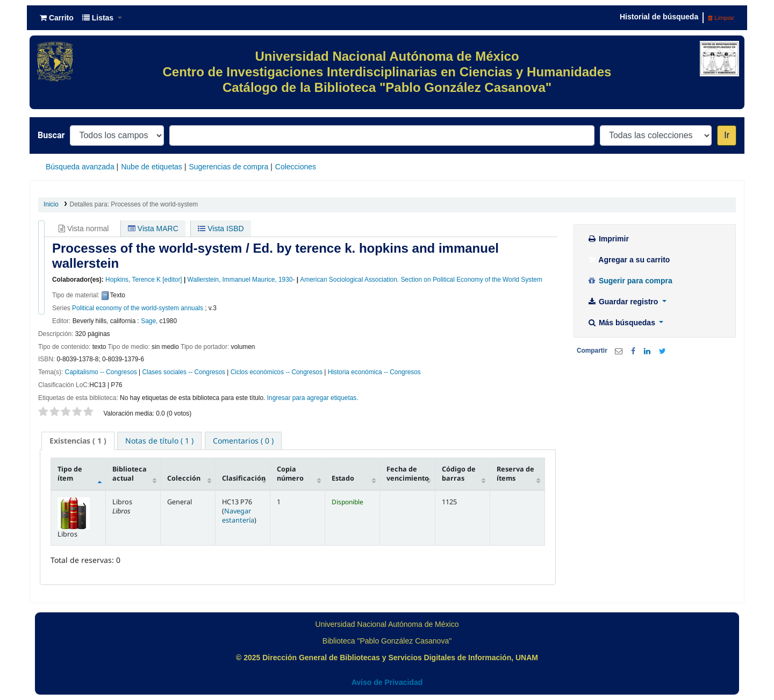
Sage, (149, 321)
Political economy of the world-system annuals (138, 308)
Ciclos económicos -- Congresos (277, 372)
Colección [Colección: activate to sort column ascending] (184, 478)
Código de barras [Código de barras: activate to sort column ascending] (459, 474)
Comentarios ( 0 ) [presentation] (243, 441)
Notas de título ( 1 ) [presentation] (159, 441)
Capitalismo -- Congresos (101, 372)
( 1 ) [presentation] (78, 441)
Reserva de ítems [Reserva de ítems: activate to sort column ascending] (515, 474)
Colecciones (296, 167)
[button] (57, 18)
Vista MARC (153, 228)
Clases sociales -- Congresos (184, 372)
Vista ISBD (221, 228)
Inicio (51, 204)
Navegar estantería (238, 516)
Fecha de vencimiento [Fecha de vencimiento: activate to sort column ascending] (408, 474)
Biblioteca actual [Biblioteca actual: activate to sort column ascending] (130, 474)
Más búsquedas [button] (622, 323)
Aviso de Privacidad (387, 682)
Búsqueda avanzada (80, 167)
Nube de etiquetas (152, 167)
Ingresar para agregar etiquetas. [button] (313, 398)
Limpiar (721, 18)
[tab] (78, 441)
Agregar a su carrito (628, 260)
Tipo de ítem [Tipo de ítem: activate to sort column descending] (70, 474)
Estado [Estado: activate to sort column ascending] (343, 478)
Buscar (51, 135)
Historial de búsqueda (659, 17)
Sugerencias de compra (228, 167)
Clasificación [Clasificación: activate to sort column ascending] (244, 478)
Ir (727, 135)
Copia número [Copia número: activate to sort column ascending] (290, 474)
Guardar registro (623, 302)
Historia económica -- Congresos (374, 372)
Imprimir (608, 239)
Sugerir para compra (630, 281)
